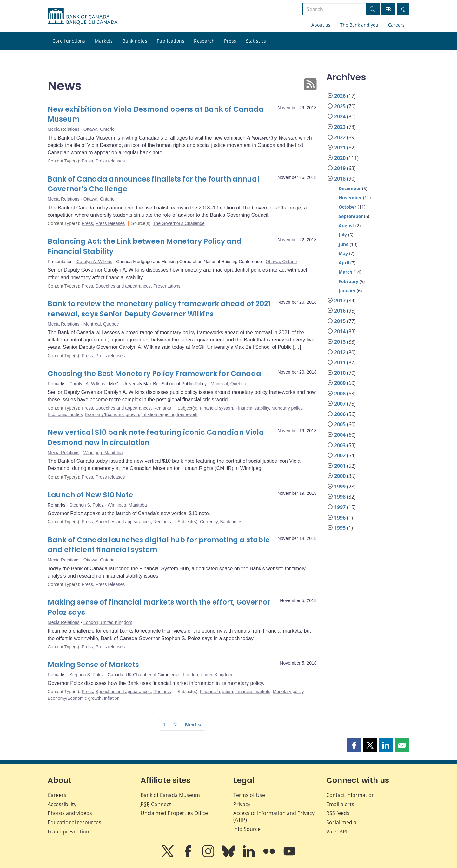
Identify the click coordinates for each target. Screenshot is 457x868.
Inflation (112, 698)
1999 (340, 487)
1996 (340, 518)
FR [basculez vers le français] (388, 9)
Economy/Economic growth (112, 414)
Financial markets (253, 692)
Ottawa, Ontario (99, 129)
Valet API (337, 832)
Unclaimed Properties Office (174, 813)
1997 (340, 507)
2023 (340, 127)
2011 (340, 362)
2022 (340, 137)
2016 (340, 311)
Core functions (69, 41)
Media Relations (63, 129)
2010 (340, 373)
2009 (340, 383)
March (345, 272)
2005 (340, 424)
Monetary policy (287, 408)
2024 (340, 116)
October (348, 207)
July (343, 235)
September (351, 216)
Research (204, 41)
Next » (193, 725)
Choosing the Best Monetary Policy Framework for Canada (154, 374)
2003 (340, 445)
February (348, 281)
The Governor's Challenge (179, 223)
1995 (340, 528)
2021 (340, 148)
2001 (340, 466)
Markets (104, 41)
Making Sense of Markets (93, 665)
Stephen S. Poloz (86, 505)
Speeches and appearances (123, 286)
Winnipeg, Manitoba (103, 453)
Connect (156, 804)
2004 (340, 435)
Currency (209, 522)
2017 (340, 301)
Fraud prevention (68, 832)
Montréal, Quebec (101, 324)
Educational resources (74, 822)
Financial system (216, 408)
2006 (340, 414)
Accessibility (62, 804)
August (346, 225)
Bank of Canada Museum (170, 795)
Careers (396, 25)
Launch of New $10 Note (90, 495)
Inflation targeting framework (170, 414)
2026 (340, 96)
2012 (340, 352)
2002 (340, 455)
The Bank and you (359, 25)
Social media (341, 822)
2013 (340, 342)
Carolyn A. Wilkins (94, 262)
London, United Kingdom (108, 622)
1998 (340, 497)
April (344, 263)
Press (230, 41)
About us (321, 25)
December (350, 188)
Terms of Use (249, 795)
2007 (340, 404)
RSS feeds (338, 813)
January (347, 291)
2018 (340, 179)
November (350, 198)
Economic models (65, 414)
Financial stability (252, 408)
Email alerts (340, 804)
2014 (340, 331)
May (343, 253)
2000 (340, 476)
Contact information (351, 795)
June (344, 244)
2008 (340, 394)
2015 (340, 321)
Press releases (110, 161)
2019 (340, 168)
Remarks (162, 408)
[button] (354, 745)
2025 (340, 106)
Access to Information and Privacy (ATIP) (274, 816)
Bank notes (135, 41)
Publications (171, 41)
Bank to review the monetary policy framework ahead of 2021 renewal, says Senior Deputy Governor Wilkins (159, 309)
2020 (340, 158)
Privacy (242, 804)
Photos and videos (70, 813)
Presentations (167, 286)
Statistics (256, 41)
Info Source (247, 829)
